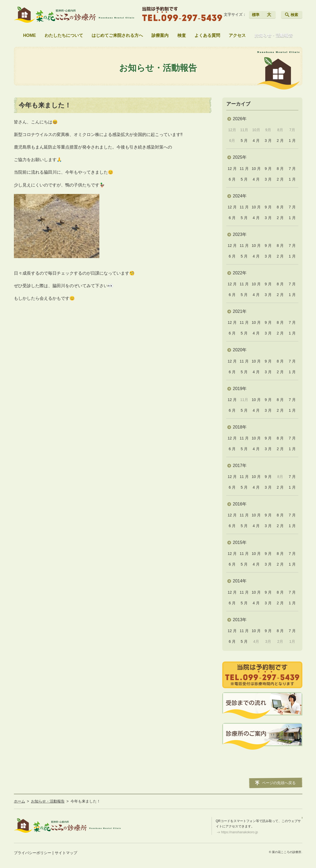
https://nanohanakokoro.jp (240, 832)
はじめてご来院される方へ (117, 35)
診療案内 (160, 35)
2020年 (240, 350)
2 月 (280, 141)
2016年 (240, 504)
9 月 (268, 169)
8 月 (280, 169)
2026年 (240, 119)
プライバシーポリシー (33, 853)
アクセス (237, 35)
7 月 (292, 169)
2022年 (240, 273)
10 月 (256, 169)
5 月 (244, 141)
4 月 (256, 141)
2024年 (240, 196)
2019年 (240, 389)
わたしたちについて (64, 35)
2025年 (240, 157)
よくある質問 (207, 35)
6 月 (232, 179)
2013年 (240, 620)
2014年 (240, 581)
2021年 (240, 311)
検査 (182, 35)
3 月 (268, 141)
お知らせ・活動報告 (274, 35)
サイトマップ (66, 853)
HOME (30, 35)
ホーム (19, 801)
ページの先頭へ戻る (279, 783)
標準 (256, 15)
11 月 (244, 169)
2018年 (240, 427)
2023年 (240, 234)
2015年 (240, 542)
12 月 (232, 169)
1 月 (292, 141)
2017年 (240, 466)
